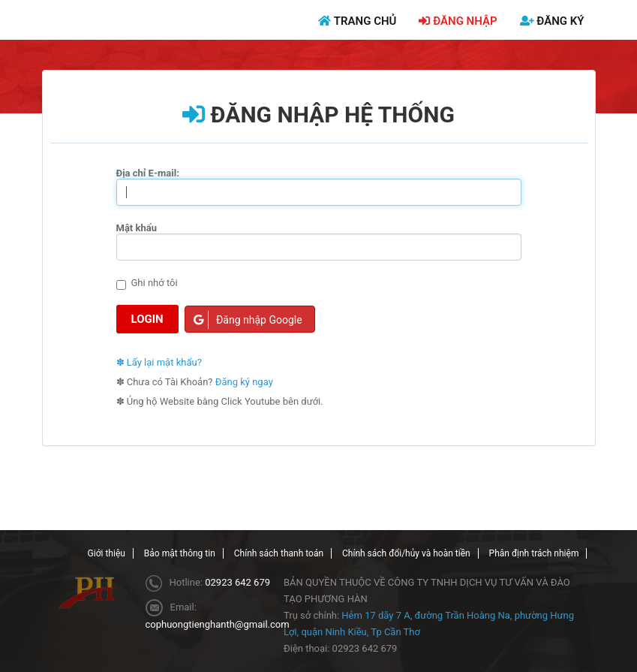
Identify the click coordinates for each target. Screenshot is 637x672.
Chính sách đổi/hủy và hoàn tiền (406, 553)
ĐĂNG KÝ (552, 21)
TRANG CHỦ (357, 21)
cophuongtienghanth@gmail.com (218, 624)
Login (147, 319)
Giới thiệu (107, 553)
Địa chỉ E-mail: (148, 173)
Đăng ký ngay (244, 382)
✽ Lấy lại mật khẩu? (159, 362)
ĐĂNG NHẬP (458, 21)
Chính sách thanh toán (279, 553)
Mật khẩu (137, 228)
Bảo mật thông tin (180, 553)
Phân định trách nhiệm (534, 553)
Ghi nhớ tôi (147, 283)
